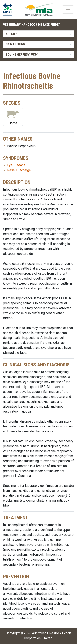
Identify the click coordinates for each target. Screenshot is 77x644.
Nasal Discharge (19, 170)
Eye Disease (16, 165)
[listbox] (38, 34)
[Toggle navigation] (68, 9)
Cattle (13, 117)
